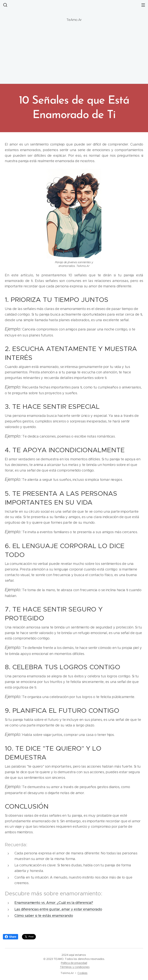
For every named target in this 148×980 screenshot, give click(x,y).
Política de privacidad (74, 963)
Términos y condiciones (75, 967)
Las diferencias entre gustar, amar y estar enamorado (58, 909)
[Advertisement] (74, 55)
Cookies (82, 973)
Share (11, 937)
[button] (5, 5)
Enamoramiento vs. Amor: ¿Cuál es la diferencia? (54, 903)
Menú (143, 5)
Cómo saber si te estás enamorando (44, 916)
